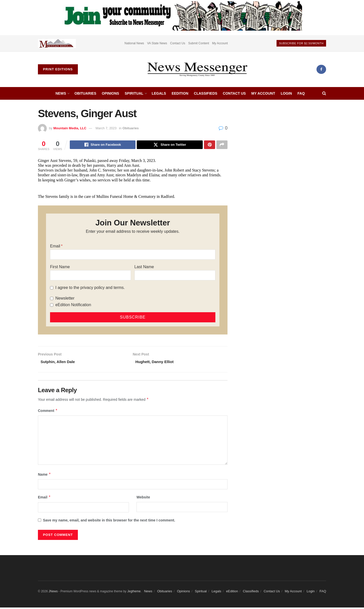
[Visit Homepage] (197, 69)
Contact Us (178, 43)
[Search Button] (324, 93)
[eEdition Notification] (52, 306)
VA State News (157, 43)
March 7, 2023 (106, 128)
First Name (60, 268)
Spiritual (134, 93)
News (61, 93)
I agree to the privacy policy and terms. (90, 288)
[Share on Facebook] (103, 145)
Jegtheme (134, 593)
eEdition (180, 93)
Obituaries (85, 93)
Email (55, 247)
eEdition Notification (73, 306)
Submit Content (199, 43)
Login (286, 93)
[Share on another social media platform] (222, 145)
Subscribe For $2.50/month (301, 43)
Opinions (110, 93)
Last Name (144, 268)
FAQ (301, 93)
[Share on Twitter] (170, 145)
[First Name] (90, 276)
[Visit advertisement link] (57, 43)
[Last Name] (175, 276)
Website (143, 499)
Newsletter (65, 299)
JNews (53, 593)
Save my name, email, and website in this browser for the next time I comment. (109, 522)
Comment (48, 412)
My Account (220, 43)
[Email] (133, 255)
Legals (159, 93)
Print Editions (58, 69)
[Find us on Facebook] (321, 69)
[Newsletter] (52, 299)
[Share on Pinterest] (210, 145)
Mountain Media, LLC (70, 128)
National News (134, 43)
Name (44, 476)
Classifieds (206, 93)
